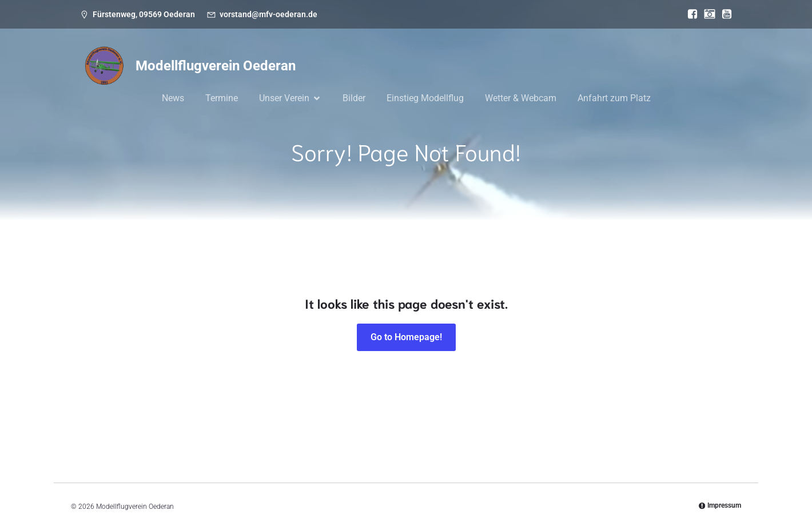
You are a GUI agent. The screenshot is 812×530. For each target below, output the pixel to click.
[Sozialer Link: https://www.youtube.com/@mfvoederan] (724, 14)
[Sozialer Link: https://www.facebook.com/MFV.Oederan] (690, 14)
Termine (222, 98)
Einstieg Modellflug (425, 98)
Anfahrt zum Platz (614, 98)
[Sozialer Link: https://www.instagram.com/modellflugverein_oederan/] (707, 14)
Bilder (354, 98)
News (173, 98)
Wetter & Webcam (521, 98)
